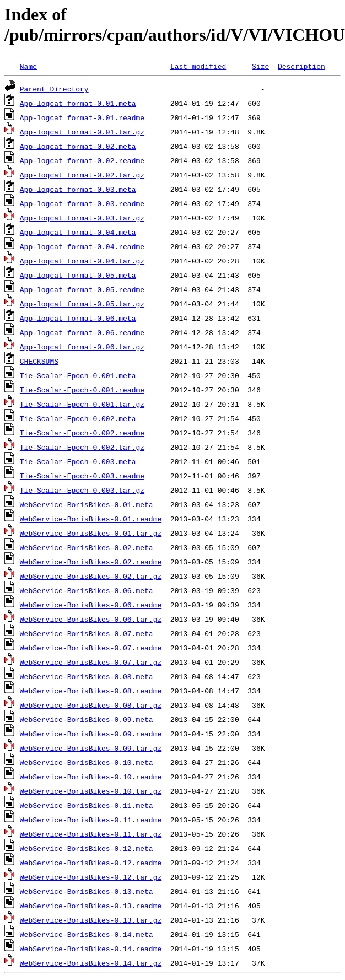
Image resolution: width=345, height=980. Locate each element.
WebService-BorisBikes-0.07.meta (87, 633)
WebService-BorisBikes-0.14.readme (91, 949)
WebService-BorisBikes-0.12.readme (91, 863)
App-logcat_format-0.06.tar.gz (82, 347)
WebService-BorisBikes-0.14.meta (87, 934)
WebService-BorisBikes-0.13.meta (87, 891)
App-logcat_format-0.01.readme (82, 117)
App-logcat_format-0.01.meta (78, 103)
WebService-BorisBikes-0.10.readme (91, 777)
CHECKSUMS (39, 361)
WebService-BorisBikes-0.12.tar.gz (91, 877)
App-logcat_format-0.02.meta (78, 146)
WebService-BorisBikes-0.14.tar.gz (91, 963)
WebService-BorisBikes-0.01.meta (87, 504)
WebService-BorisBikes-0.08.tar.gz (91, 705)
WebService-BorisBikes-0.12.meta (87, 848)
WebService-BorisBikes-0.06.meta (87, 590)
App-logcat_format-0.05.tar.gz (82, 304)
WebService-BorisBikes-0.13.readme (91, 906)
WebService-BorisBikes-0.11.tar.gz (91, 834)
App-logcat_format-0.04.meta (78, 232)
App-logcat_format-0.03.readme (82, 203)
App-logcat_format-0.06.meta (78, 318)
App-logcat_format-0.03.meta (78, 189)
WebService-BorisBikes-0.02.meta (87, 547)
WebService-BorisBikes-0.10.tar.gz (91, 791)
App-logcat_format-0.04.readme (82, 246)
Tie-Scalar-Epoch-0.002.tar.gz (82, 447)
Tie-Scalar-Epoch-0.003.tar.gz (82, 490)
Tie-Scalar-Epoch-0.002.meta (78, 418)
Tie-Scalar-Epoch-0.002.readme (82, 433)
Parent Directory (54, 89)
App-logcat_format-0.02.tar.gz (82, 175)
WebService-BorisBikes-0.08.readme (91, 691)
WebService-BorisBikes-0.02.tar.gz (91, 576)
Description (301, 66)
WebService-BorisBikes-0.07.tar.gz (91, 662)
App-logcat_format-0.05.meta (78, 275)
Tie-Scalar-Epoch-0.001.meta (78, 375)
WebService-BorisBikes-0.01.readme (91, 519)
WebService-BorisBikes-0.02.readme (91, 562)
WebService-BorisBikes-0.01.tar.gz (91, 533)
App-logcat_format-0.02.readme (82, 160)
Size (260, 66)
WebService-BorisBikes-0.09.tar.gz (91, 748)
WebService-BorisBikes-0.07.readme (91, 648)
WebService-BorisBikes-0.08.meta (87, 676)
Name (28, 66)
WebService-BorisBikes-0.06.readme (91, 605)
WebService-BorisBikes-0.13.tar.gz (91, 920)
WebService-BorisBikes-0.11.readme (91, 820)
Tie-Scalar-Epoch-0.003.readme (82, 476)
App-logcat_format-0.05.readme (82, 289)
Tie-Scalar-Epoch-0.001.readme (82, 390)
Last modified (198, 66)
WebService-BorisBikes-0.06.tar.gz (91, 619)
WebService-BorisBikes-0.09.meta (87, 719)
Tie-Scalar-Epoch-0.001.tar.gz (82, 404)
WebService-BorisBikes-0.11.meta (87, 805)
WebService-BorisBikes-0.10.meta (87, 762)
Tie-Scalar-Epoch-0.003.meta (78, 461)
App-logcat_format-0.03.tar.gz (82, 218)
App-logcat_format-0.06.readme (82, 332)
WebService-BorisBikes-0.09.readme (91, 734)
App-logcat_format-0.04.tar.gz (82, 261)
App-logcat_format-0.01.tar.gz (82, 132)
